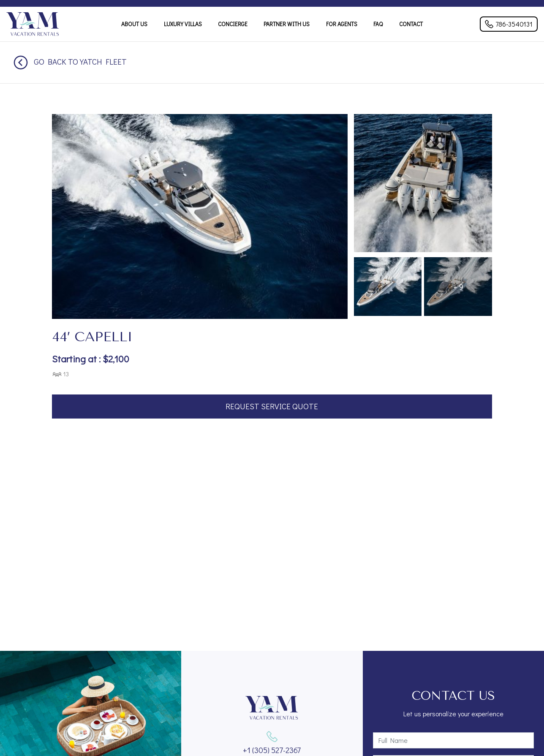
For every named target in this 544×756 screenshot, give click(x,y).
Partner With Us (287, 24)
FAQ (378, 24)
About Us (134, 24)
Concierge (233, 24)
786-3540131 (509, 24)
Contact (411, 24)
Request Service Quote (272, 406)
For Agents (342, 24)
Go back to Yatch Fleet (70, 61)
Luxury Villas (183, 24)
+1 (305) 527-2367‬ (272, 750)
